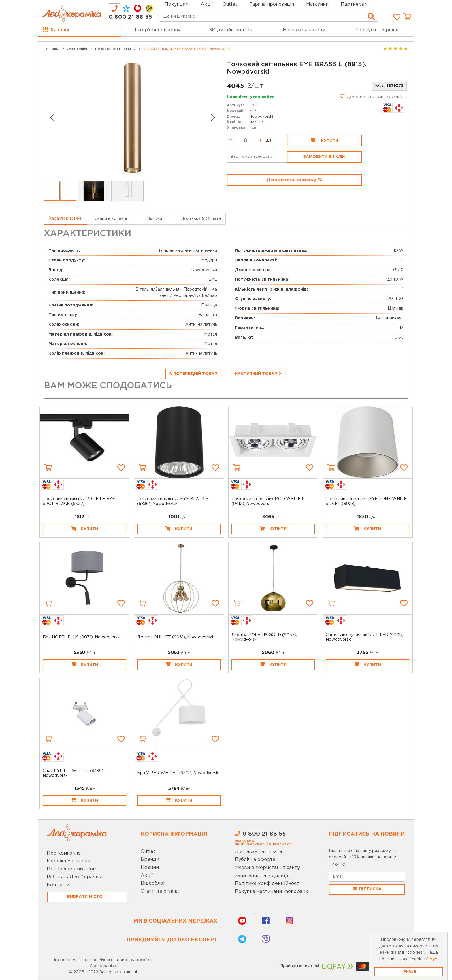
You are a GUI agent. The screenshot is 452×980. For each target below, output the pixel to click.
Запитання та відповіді (262, 876)
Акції (207, 4)
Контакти (58, 885)
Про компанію (64, 853)
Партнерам (354, 4)
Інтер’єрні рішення (158, 30)
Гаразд (409, 971)
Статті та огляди (161, 891)
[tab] (115, 8)
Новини (150, 867)
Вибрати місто (85, 897)
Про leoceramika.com (72, 869)
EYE (253, 111)
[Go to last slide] (52, 118)
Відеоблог (153, 883)
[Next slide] (213, 118)
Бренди (150, 859)
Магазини (317, 4)
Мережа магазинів (69, 861)
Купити (324, 140)
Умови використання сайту (267, 868)
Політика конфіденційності (268, 884)
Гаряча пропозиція (272, 4)
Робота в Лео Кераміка (75, 877)
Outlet (148, 852)
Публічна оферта (255, 860)
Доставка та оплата (258, 852)
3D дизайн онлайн (231, 30)
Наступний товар (258, 373)
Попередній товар (193, 373)
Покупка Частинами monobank (271, 892)
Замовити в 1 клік (324, 157)
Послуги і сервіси (377, 30)
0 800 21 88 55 (130, 17)
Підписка (367, 889)
